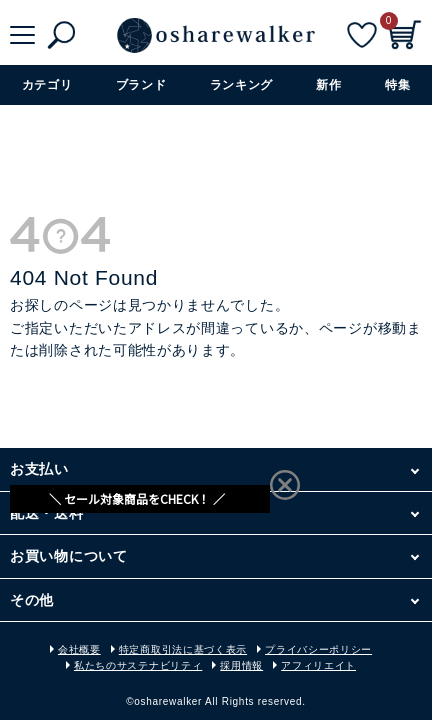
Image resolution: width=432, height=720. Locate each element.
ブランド (141, 85)
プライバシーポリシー (318, 649)
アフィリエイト (318, 665)
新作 (328, 85)
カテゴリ (47, 85)
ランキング (242, 85)
